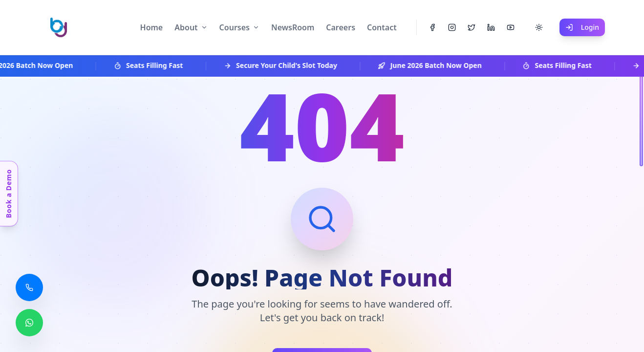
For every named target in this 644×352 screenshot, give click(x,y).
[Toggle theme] (539, 27)
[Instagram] (452, 27)
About (186, 27)
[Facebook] (432, 27)
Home (152, 27)
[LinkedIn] (491, 27)
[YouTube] (511, 27)
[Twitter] (472, 27)
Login (582, 27)
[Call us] (29, 287)
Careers (341, 27)
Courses (235, 27)
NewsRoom (293, 27)
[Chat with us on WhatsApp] (29, 323)
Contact (382, 27)
